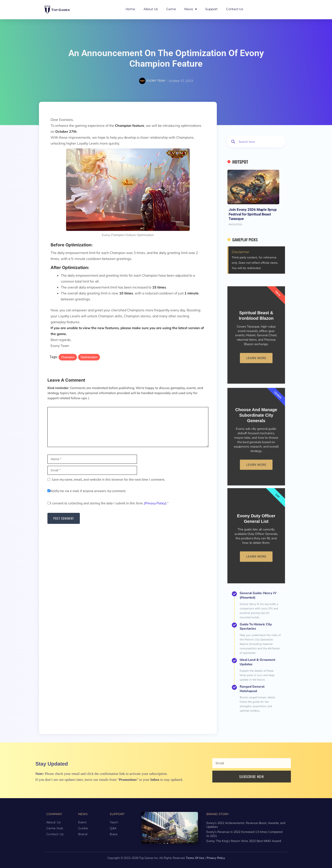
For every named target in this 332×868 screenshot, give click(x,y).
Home (130, 9)
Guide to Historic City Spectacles (256, 644)
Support (211, 9)
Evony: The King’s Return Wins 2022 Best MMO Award (244, 840)
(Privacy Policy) (155, 504)
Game (171, 9)
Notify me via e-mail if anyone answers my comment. (87, 491)
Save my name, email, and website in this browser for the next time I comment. (108, 480)
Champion (68, 357)
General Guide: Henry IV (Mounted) (257, 634)
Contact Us (235, 9)
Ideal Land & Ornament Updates (257, 656)
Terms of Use (195, 858)
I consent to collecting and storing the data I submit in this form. (108, 504)
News (190, 9)
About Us (151, 9)
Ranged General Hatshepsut (255, 664)
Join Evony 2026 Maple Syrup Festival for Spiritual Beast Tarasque (253, 214)
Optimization (89, 357)
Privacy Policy (216, 858)
